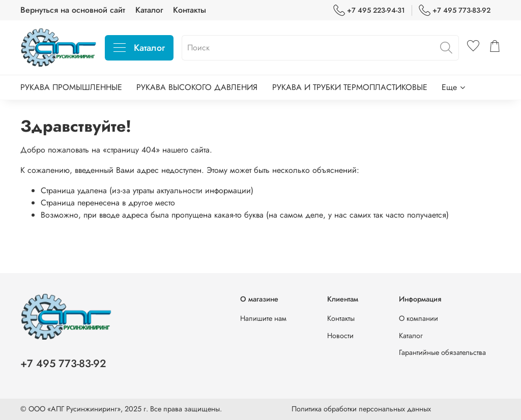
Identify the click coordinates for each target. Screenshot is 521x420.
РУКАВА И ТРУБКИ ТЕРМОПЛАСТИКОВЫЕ (350, 87)
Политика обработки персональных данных (361, 409)
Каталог (149, 10)
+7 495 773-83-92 (455, 10)
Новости (340, 336)
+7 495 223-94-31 (369, 10)
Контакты (190, 10)
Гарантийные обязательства (442, 352)
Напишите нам (263, 318)
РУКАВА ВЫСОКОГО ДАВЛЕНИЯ (197, 87)
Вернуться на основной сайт (73, 10)
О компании (418, 318)
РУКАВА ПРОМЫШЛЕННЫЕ (71, 87)
